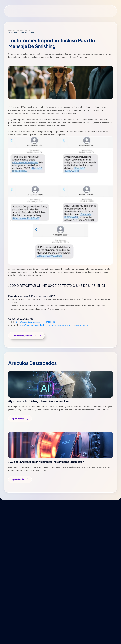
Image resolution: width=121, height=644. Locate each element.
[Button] (20, 419)
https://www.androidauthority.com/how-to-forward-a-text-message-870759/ (53, 325)
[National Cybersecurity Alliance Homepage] (21, 11)
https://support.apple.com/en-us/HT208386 (35, 322)
